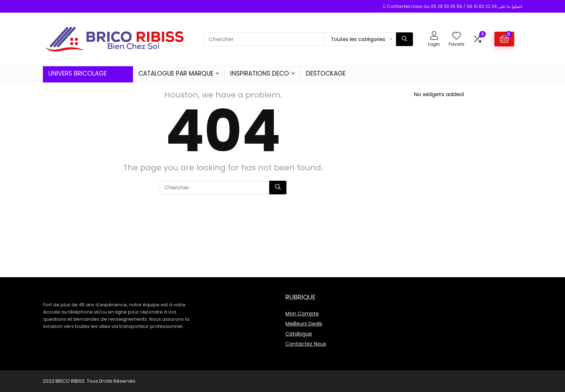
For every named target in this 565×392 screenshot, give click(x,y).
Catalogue (299, 334)
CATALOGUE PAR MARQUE (176, 73)
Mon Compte (302, 314)
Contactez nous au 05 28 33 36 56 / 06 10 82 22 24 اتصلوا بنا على (455, 6)
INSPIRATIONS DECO (260, 73)
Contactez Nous (306, 344)
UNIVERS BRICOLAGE (77, 73)
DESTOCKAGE (326, 73)
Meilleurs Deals (304, 324)
